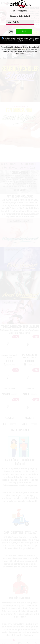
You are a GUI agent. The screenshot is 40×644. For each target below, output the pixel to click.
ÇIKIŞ (11, 31)
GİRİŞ (24, 31)
